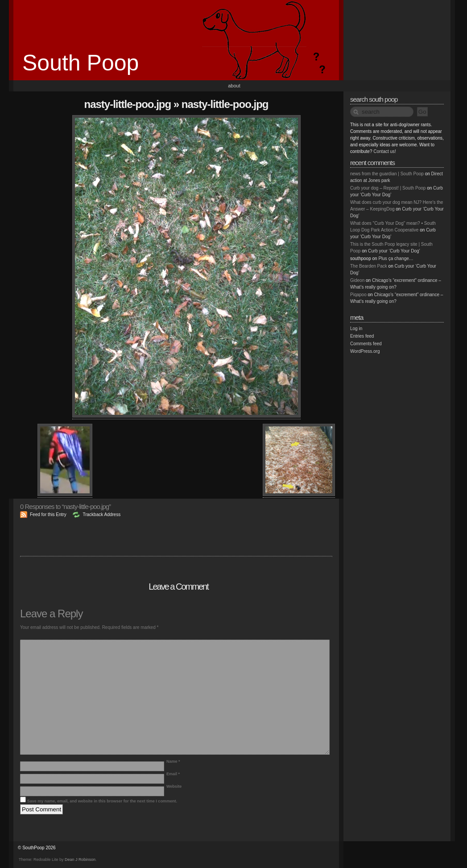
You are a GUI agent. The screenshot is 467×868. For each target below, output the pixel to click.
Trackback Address (101, 515)
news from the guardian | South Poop (387, 174)
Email (173, 774)
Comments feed (366, 344)
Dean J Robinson (80, 860)
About (234, 86)
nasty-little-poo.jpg (128, 104)
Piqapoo (358, 295)
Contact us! (385, 151)
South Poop (81, 63)
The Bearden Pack (369, 266)
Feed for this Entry (48, 515)
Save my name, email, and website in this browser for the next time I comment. (102, 801)
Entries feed (362, 336)
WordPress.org (365, 351)
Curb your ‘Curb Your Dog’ (394, 251)
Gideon (357, 280)
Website (174, 786)
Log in (356, 329)
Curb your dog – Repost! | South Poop (388, 188)
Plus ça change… (396, 258)
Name (173, 761)
